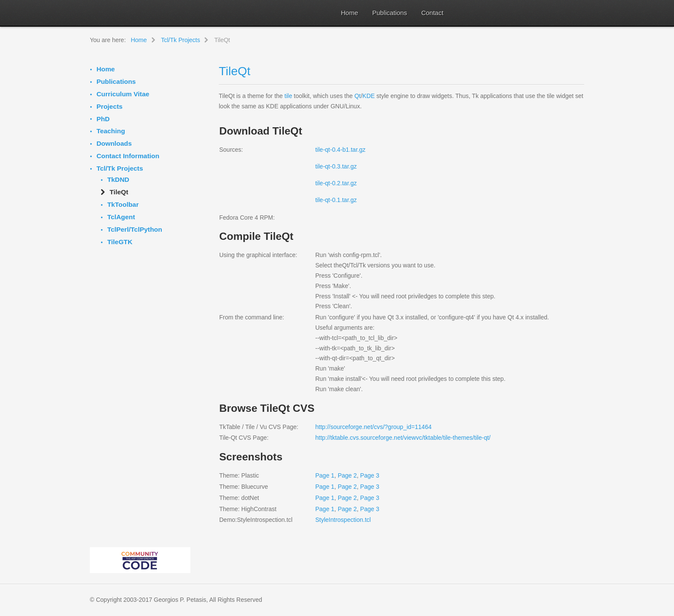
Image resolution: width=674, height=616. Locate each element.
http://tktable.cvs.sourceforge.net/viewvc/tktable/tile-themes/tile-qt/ (403, 438)
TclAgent (121, 217)
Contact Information (128, 156)
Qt (357, 96)
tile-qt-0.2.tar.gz (336, 183)
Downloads (114, 143)
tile (288, 96)
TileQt (235, 71)
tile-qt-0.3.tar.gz (336, 166)
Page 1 (325, 475)
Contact (432, 13)
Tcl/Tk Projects (119, 168)
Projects (109, 106)
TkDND (118, 179)
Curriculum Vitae (123, 94)
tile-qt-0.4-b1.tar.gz (340, 150)
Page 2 (347, 475)
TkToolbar (123, 204)
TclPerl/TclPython (135, 229)
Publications (390, 13)
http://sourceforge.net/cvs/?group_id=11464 (373, 427)
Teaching (110, 131)
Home (349, 13)
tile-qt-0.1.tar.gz (336, 200)
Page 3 (370, 475)
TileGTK (120, 242)
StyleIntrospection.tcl (343, 520)
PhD (103, 119)
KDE (369, 96)
